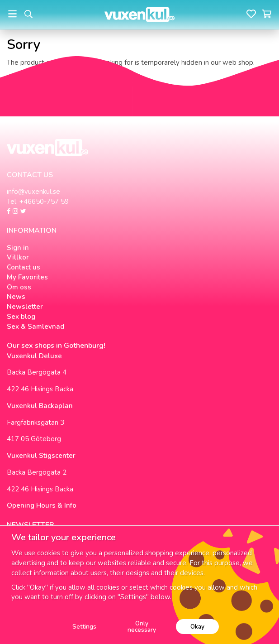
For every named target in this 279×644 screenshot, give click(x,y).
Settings (84, 627)
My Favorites (27, 277)
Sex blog (21, 317)
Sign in (18, 248)
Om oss (19, 287)
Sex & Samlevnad (35, 327)
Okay (197, 627)
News (16, 297)
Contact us (24, 267)
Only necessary (142, 627)
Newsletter (25, 307)
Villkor (18, 257)
